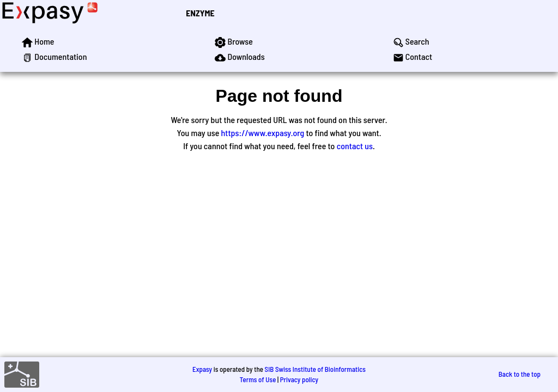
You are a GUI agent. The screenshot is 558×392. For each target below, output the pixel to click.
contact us (355, 146)
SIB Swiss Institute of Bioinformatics (315, 369)
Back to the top (520, 374)
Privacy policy (299, 379)
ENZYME (200, 13)
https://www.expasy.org (263, 133)
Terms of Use (258, 379)
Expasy (202, 369)
